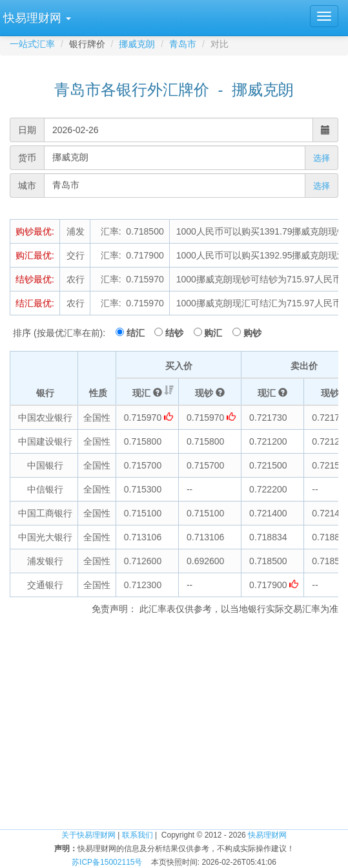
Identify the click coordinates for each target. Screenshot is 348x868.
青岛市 (183, 44)
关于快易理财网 (88, 835)
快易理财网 (267, 835)
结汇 (139, 333)
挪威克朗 (137, 44)
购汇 (217, 333)
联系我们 (138, 835)
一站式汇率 (32, 44)
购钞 (252, 333)
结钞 (178, 333)
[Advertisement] (174, 725)
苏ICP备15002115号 (107, 862)
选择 (322, 158)
